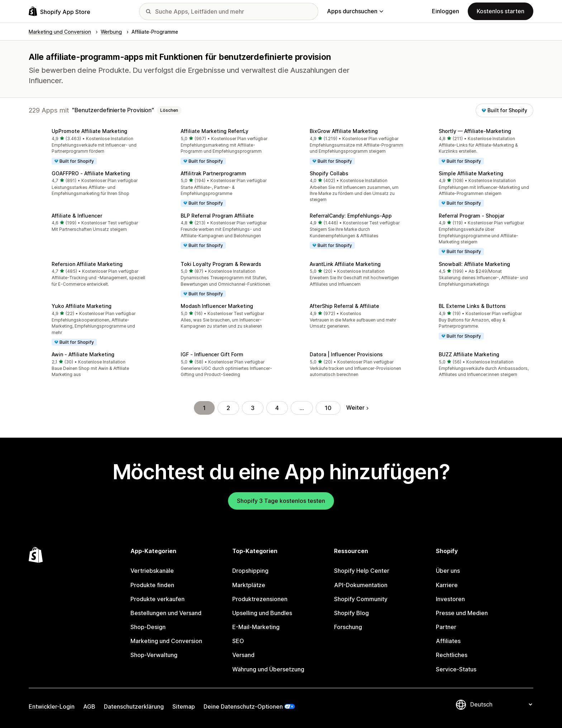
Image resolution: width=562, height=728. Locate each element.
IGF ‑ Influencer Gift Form (212, 354)
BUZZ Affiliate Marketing (469, 354)
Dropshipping (250, 571)
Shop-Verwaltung (154, 655)
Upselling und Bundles (262, 613)
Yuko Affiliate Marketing (82, 306)
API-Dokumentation (361, 585)
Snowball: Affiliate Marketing (474, 264)
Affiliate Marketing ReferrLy (215, 131)
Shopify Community (361, 599)
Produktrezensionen (260, 599)
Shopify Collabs (329, 173)
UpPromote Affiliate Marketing (89, 131)
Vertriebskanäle (152, 571)
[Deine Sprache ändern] (501, 704)
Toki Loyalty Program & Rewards (221, 264)
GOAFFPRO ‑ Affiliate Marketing (91, 173)
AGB (89, 706)
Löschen (169, 110)
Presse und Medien (462, 613)
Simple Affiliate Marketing (471, 173)
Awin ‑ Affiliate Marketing (83, 354)
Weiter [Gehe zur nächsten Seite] (357, 408)
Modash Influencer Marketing (217, 306)
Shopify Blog (351, 613)
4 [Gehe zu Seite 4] (277, 408)
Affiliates (448, 641)
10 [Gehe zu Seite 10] (328, 408)
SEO (238, 641)
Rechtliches (452, 655)
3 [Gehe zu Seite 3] (253, 408)
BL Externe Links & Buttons (472, 306)
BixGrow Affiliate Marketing (344, 131)
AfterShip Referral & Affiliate (344, 306)
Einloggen (446, 11)
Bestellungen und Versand (166, 613)
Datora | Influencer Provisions (346, 354)
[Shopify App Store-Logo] (59, 11)
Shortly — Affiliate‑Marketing (475, 131)
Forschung (348, 627)
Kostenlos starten (501, 11)
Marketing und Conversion (166, 641)
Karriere (447, 585)
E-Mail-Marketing (256, 627)
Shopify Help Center (362, 571)
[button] (87, 147)
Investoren (450, 599)
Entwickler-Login (52, 706)
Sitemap (184, 706)
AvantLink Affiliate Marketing (345, 264)
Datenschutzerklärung (134, 706)
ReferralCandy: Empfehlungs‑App (351, 216)
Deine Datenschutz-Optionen (243, 706)
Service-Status (456, 669)
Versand (243, 655)
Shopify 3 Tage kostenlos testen (281, 501)
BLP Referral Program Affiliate (217, 216)
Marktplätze (249, 585)
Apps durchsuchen (355, 11)
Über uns (448, 571)
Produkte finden (152, 585)
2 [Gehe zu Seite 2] (228, 408)
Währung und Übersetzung (268, 669)
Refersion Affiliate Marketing (87, 264)
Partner (446, 627)
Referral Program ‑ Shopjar (471, 216)
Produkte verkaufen (158, 599)
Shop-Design (148, 627)
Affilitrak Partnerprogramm (213, 173)
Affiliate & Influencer (77, 216)
